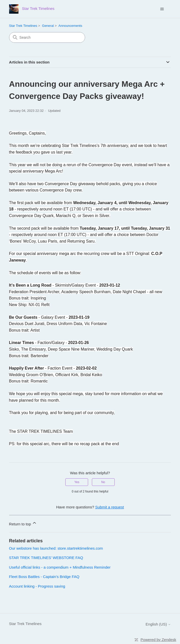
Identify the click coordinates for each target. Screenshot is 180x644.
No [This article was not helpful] (103, 482)
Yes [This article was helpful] (77, 482)
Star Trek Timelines (23, 26)
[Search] (47, 37)
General (48, 26)
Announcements (70, 26)
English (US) (158, 624)
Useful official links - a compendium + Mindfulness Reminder (60, 567)
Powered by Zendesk (158, 640)
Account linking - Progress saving (37, 586)
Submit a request (109, 507)
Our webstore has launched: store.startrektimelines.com (56, 548)
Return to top (23, 523)
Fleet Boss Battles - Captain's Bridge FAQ (44, 577)
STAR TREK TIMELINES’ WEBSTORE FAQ (46, 558)
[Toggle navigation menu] (162, 9)
